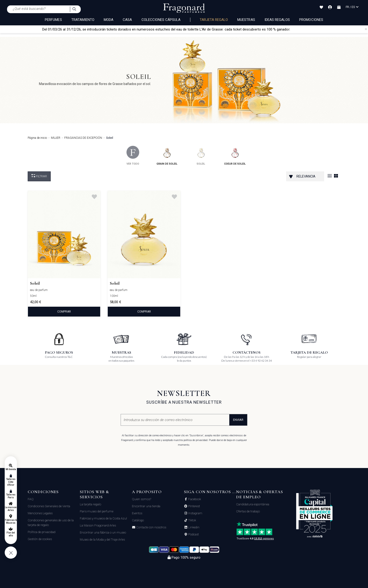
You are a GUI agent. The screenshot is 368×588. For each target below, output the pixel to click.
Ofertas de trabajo (248, 511)
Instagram (195, 513)
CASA (127, 20)
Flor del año (11, 534)
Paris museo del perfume (97, 511)
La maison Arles (11, 509)
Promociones (311, 20)
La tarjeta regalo (90, 504)
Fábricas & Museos (11, 521)
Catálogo (138, 520)
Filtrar (39, 176)
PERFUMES (53, 20)
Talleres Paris (11, 496)
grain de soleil (167, 156)
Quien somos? (142, 499)
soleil (201, 156)
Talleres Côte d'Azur (11, 482)
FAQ (31, 499)
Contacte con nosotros (151, 527)
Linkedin (194, 527)
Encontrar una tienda (146, 506)
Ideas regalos (277, 20)
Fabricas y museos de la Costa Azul (103, 518)
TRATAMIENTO (83, 20)
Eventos (137, 513)
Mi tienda (11, 469)
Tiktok (192, 520)
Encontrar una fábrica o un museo (103, 532)
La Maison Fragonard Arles (98, 525)
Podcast (193, 534)
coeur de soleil (235, 156)
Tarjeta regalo (214, 20)
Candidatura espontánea (253, 504)
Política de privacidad (42, 532)
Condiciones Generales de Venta (49, 506)
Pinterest (194, 506)
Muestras (246, 20)
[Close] (366, 29)
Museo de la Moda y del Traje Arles (102, 540)
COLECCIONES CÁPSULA (161, 20)
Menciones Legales (40, 513)
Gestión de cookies (40, 539)
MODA (109, 20)
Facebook (194, 499)
